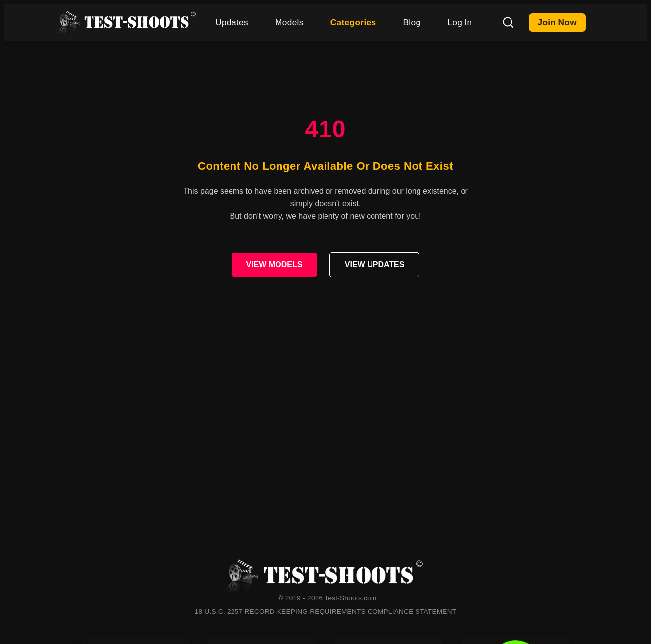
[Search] (508, 22)
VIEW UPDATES (375, 265)
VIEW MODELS (275, 265)
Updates (232, 22)
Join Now (558, 22)
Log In (460, 22)
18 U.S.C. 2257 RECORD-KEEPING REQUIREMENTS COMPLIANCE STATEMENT (326, 612)
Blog (412, 22)
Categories (353, 22)
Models (289, 22)
